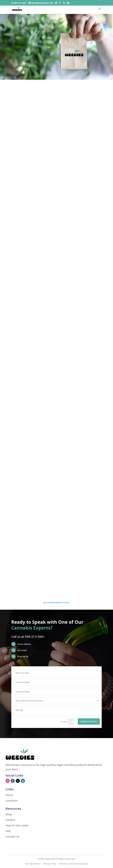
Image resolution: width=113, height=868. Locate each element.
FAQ (8, 831)
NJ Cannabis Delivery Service (57, 603)
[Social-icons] (56, 3)
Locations (12, 801)
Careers (10, 820)
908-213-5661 (20, 3)
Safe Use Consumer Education (74, 864)
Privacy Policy (50, 864)
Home (9, 795)
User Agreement (33, 864)
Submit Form (89, 721)
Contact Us (12, 837)
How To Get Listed (17, 825)
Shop (9, 814)
